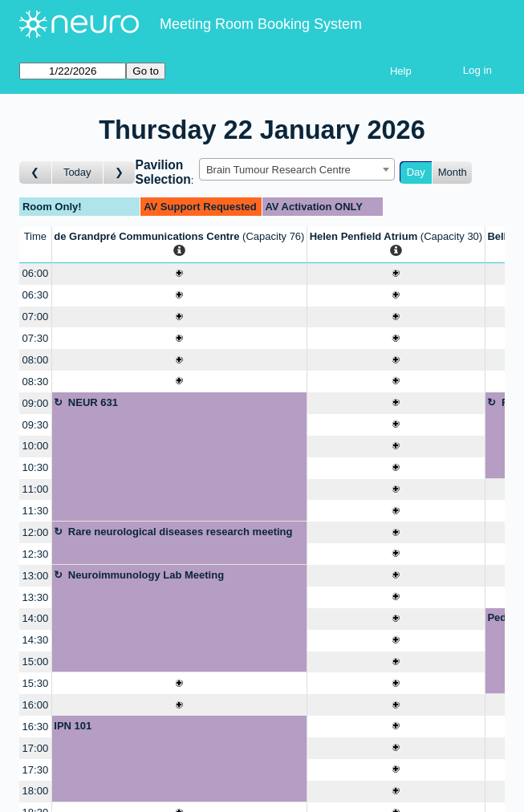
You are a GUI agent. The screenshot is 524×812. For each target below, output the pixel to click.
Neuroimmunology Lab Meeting (146, 575)
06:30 (36, 295)
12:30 (36, 554)
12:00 (36, 532)
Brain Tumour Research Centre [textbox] (278, 170)
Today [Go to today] (77, 172)
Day (416, 172)
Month (453, 172)
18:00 (36, 791)
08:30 (36, 382)
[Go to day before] (36, 173)
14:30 (36, 640)
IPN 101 (73, 726)
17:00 (36, 748)
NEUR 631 (93, 402)
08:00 (36, 360)
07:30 (36, 338)
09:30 (36, 425)
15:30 (36, 683)
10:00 (36, 446)
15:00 (36, 662)
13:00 (36, 576)
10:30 (36, 467)
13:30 (36, 597)
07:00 (36, 317)
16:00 (36, 705)
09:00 (36, 403)
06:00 (36, 273)
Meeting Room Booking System (261, 24)
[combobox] (297, 169)
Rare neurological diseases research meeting (181, 532)
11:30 (36, 511)
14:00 (36, 618)
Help (401, 71)
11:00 (36, 489)
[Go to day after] (120, 173)
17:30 (36, 770)
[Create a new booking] (179, 274)
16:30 (36, 727)
